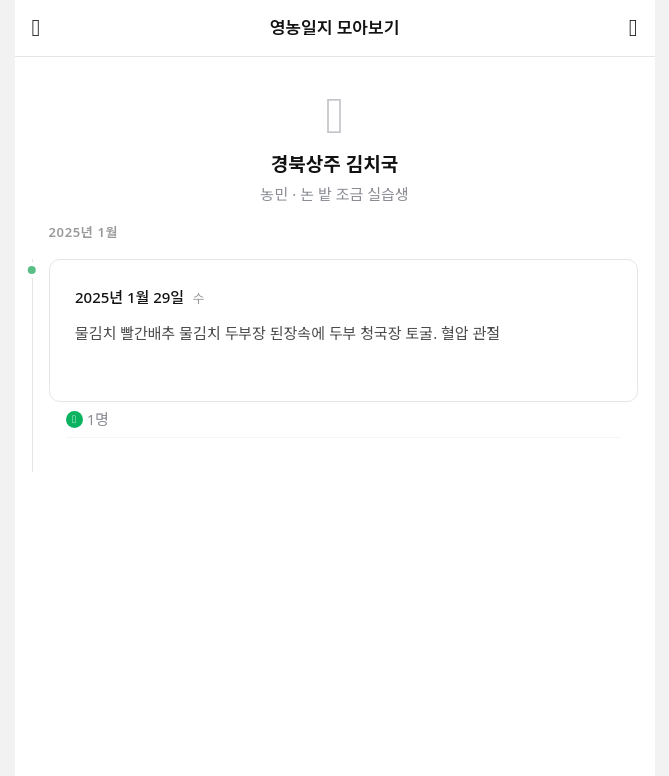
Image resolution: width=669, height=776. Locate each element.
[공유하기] (633, 28)
